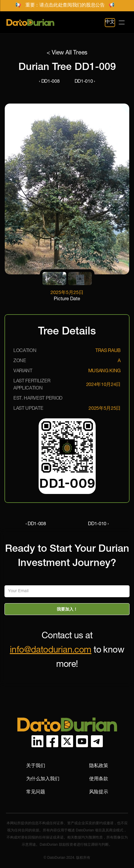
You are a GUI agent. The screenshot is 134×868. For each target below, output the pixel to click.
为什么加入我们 (43, 779)
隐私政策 (99, 765)
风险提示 (99, 792)
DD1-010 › (85, 82)
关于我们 (36, 765)
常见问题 (36, 792)
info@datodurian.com (51, 651)
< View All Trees (67, 53)
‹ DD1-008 (49, 82)
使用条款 (99, 779)
